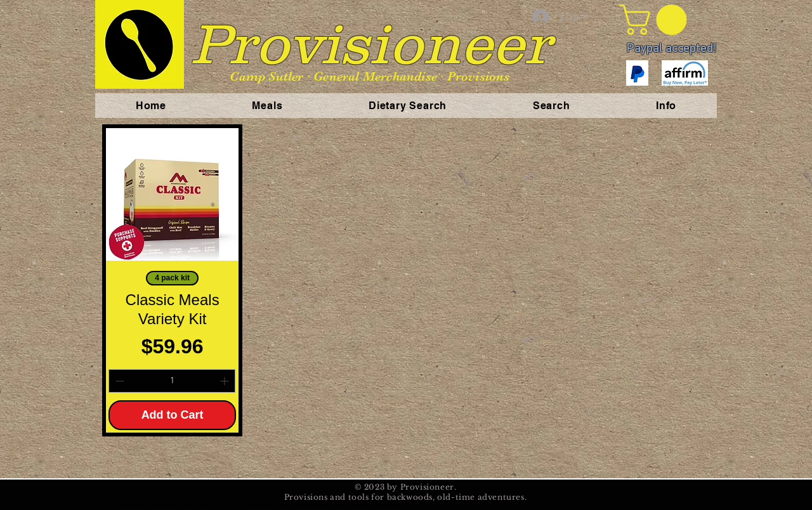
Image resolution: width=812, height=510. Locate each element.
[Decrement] (118, 381)
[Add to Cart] (172, 415)
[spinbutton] (172, 381)
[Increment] (226, 381)
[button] (657, 20)
